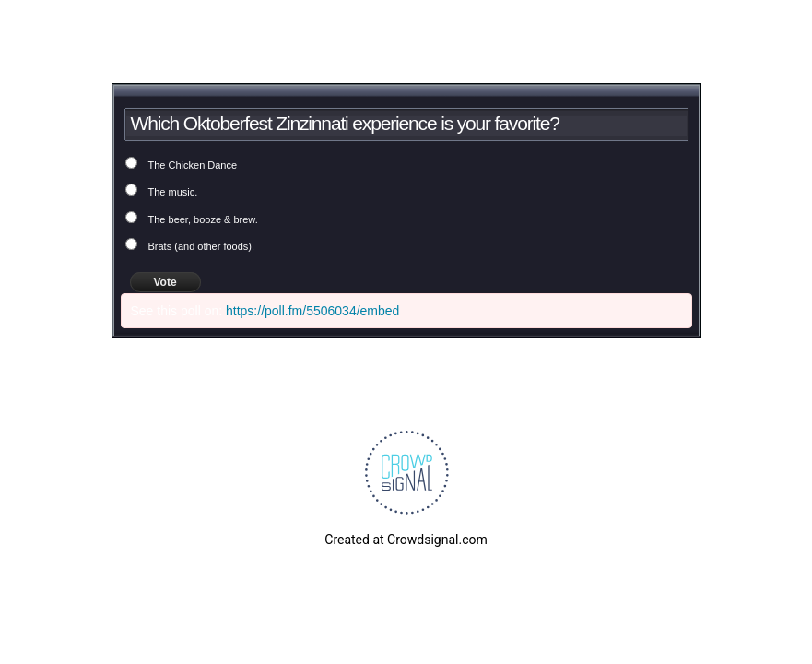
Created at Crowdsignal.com (406, 539)
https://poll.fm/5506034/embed (312, 311)
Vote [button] (165, 282)
